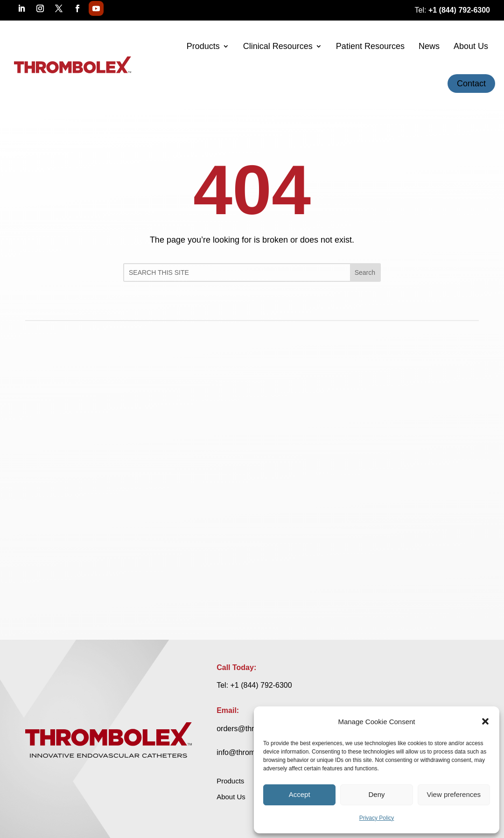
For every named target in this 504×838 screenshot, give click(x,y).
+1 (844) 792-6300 (261, 685)
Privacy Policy (377, 818)
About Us (471, 46)
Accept (300, 794)
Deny (376, 794)
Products (203, 46)
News (429, 46)
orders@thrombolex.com (388, 685)
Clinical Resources (278, 46)
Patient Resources (370, 46)
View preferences (454, 794)
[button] (485, 721)
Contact (471, 84)
